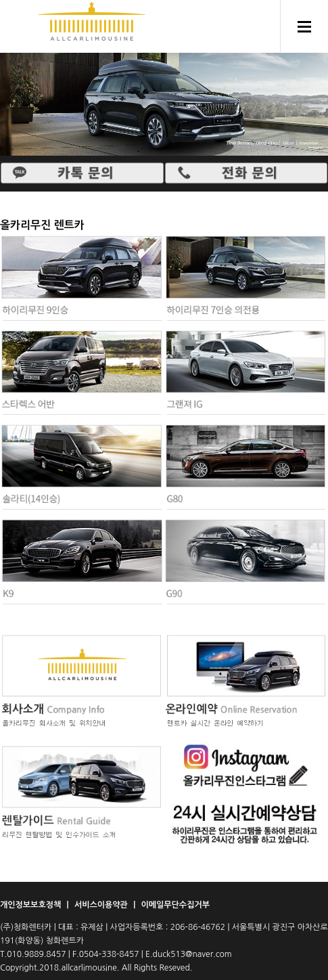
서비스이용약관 (102, 905)
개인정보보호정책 (32, 905)
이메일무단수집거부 (175, 905)
